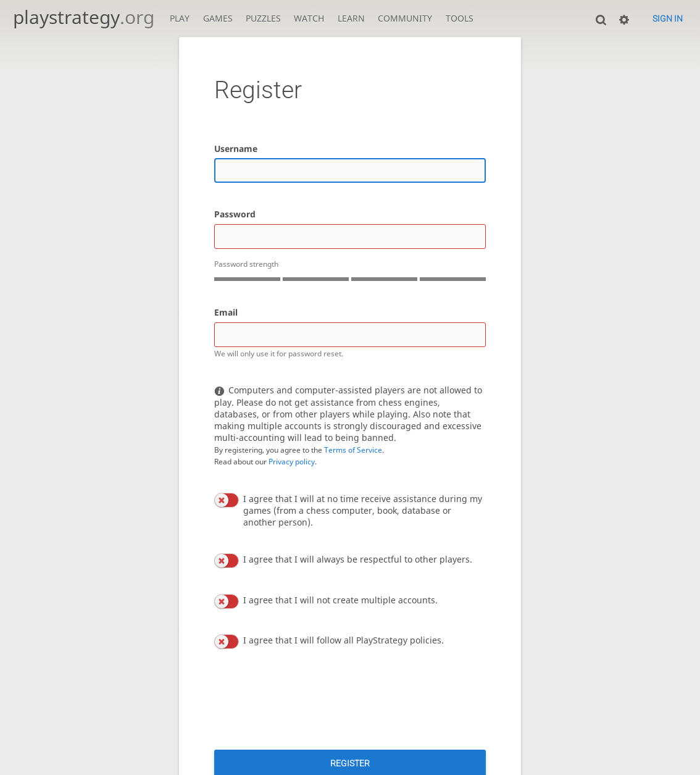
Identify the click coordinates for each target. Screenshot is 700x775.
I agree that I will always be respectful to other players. (358, 559)
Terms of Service (353, 450)
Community (405, 18)
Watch (309, 18)
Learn (351, 18)
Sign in (668, 19)
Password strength (246, 264)
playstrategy (84, 17)
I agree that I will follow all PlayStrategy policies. (344, 640)
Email (226, 312)
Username (236, 149)
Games (218, 18)
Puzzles (263, 18)
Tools (460, 18)
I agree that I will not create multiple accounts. (340, 600)
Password (235, 214)
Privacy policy (292, 462)
